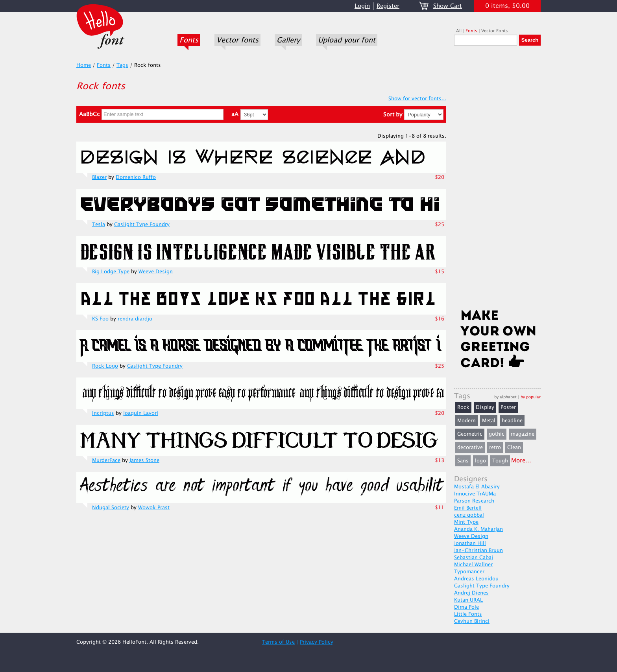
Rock (463, 407)
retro (495, 447)
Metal (489, 421)
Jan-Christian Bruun (478, 550)
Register (388, 6)
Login (362, 6)
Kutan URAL (468, 600)
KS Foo (100, 319)
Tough (500, 461)
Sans (463, 461)
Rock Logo (105, 366)
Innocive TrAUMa (475, 494)
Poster (508, 407)
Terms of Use (278, 642)
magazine (523, 434)
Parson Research (474, 501)
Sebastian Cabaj (474, 558)
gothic (497, 434)
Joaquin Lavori (141, 413)
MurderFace (106, 460)
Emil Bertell (468, 508)
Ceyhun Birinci (472, 621)
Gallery (288, 40)
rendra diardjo (135, 319)
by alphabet (505, 397)
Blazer (99, 177)
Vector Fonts (495, 31)
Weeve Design (156, 272)
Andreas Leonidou (476, 579)
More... (521, 461)
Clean (514, 447)
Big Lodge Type (111, 272)
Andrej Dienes (471, 593)
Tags (122, 65)
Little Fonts (468, 614)
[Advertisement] (497, 180)
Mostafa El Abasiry (477, 487)
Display (485, 407)
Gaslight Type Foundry (142, 225)
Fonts (189, 40)
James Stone (144, 460)
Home (84, 65)
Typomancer (469, 572)
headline (512, 421)
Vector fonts (237, 40)
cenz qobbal (469, 515)
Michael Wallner (473, 565)
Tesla (99, 225)
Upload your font (347, 40)
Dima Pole (466, 607)
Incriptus (103, 413)
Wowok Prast (154, 508)
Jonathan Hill (470, 543)
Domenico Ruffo (136, 177)
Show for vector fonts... (417, 99)
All (459, 31)
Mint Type (466, 522)
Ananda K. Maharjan (478, 529)
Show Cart (448, 6)
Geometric (470, 434)
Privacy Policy (317, 642)
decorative (470, 447)
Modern (466, 421)
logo (480, 461)
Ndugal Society (111, 508)
